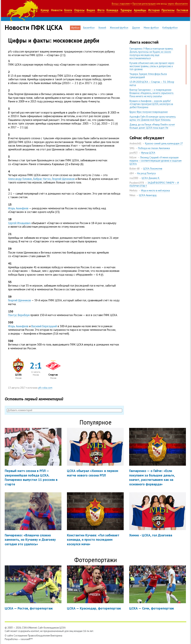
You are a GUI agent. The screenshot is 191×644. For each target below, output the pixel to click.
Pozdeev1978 (137, 183)
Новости (57, 10)
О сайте (9, 636)
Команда (112, 10)
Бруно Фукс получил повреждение (149, 112)
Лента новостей (144, 42)
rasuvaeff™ (27, 639)
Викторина (56, 636)
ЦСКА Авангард (148, 195)
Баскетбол (89, 28)
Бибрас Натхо (42, 179)
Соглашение (20, 636)
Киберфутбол (170, 28)
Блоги (68, 10)
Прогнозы (168, 10)
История (154, 10)
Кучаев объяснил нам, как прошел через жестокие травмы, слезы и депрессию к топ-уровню (152, 66)
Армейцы (140, 10)
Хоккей (102, 28)
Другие (136, 28)
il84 (132, 173)
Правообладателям (39, 636)
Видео (91, 10)
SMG (132, 148)
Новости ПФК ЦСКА (34, 27)
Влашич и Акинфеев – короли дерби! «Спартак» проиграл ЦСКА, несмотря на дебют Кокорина (151, 104)
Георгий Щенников (63, 179)
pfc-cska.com (45, 388)
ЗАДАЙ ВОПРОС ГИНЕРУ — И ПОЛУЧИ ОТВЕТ (154, 184)
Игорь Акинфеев (18, 208)
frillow (133, 157)
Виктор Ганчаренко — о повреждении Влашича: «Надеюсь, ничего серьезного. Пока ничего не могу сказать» (152, 93)
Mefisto (134, 191)
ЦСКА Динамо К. (151, 178)
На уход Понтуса (146, 173)
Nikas (132, 195)
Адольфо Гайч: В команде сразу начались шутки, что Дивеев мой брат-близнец (153, 118)
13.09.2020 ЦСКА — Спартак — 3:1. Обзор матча (152, 83)
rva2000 (134, 178)
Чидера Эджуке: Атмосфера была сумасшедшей (148, 76)
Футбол (75, 28)
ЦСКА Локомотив (153, 169)
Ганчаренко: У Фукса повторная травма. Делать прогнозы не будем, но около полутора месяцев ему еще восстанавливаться (151, 53)
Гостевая (182, 10)
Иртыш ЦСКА (148, 153)
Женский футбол (119, 28)
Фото (101, 10)
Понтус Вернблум (19, 315)
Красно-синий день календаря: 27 (164, 143)
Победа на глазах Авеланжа (154, 148)
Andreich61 (135, 143)
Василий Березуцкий (44, 326)
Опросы (79, 10)
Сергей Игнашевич (19, 223)
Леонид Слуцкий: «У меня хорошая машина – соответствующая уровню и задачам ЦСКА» (156, 161)
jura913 (134, 153)
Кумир (45, 10)
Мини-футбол (151, 28)
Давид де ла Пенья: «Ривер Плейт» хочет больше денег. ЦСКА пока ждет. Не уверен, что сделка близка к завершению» (153, 128)
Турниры (126, 10)
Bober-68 (135, 169)
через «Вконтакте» (178, 4)
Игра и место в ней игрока (155, 191)
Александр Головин (20, 179)
